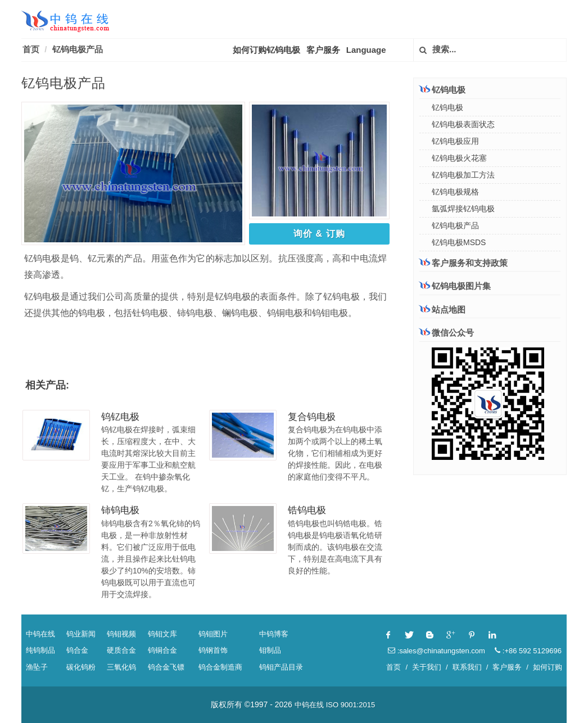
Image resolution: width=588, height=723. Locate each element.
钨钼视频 (121, 634)
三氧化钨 (121, 667)
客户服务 (323, 50)
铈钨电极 (120, 510)
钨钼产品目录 (281, 667)
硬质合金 (121, 650)
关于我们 (427, 667)
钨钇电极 (120, 417)
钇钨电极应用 (455, 141)
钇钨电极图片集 (455, 286)
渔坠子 (37, 667)
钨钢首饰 (213, 650)
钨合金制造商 (220, 667)
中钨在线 (40, 634)
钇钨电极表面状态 (463, 124)
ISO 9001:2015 (350, 705)
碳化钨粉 (81, 667)
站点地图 (442, 309)
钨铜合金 (162, 650)
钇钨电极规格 (455, 192)
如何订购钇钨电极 (266, 50)
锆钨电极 (307, 510)
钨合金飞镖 (166, 667)
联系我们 (467, 667)
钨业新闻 (81, 634)
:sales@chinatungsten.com (437, 651)
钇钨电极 (442, 89)
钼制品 (270, 650)
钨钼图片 (213, 634)
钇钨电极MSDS (459, 242)
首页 (31, 49)
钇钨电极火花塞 (459, 158)
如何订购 (548, 667)
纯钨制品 (40, 650)
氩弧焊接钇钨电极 (463, 209)
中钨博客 (274, 634)
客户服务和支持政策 (463, 263)
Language (366, 50)
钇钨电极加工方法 (463, 175)
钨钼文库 (162, 634)
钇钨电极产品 (78, 49)
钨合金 (77, 650)
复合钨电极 (312, 417)
